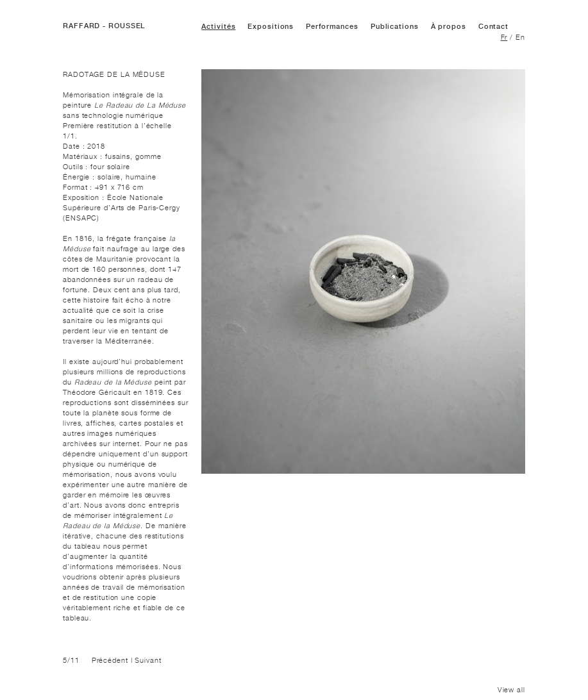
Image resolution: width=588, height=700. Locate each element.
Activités (218, 27)
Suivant (148, 660)
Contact (493, 27)
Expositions (271, 27)
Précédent (110, 660)
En (520, 37)
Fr (504, 37)
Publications (395, 27)
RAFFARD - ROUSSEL (104, 26)
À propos (449, 27)
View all (511, 690)
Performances (332, 27)
